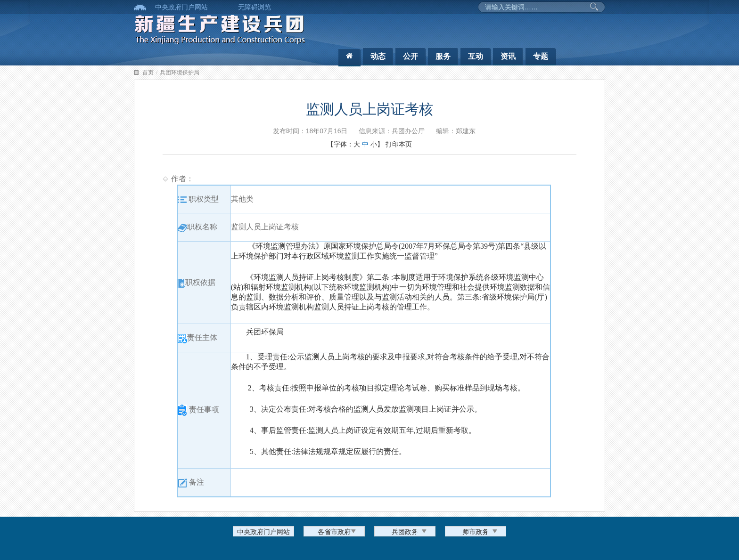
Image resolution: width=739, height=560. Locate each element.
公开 (411, 56)
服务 (443, 56)
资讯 (508, 56)
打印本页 (399, 144)
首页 (148, 73)
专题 (541, 56)
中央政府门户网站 (181, 7)
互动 (476, 56)
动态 (378, 56)
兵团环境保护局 (180, 73)
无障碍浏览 (255, 7)
